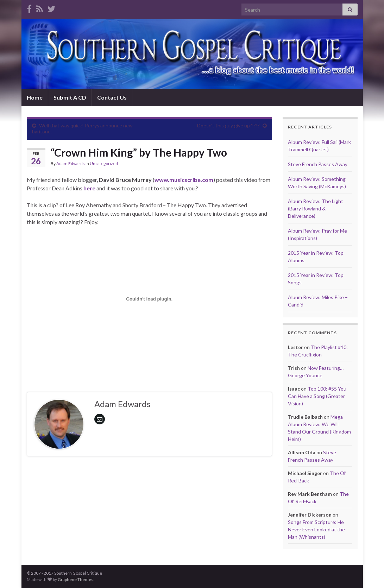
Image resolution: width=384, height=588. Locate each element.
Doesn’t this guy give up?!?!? (228, 125)
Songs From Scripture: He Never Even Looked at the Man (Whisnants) (316, 529)
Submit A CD (70, 97)
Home (35, 97)
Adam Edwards (71, 163)
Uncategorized (104, 163)
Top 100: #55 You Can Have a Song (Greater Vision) (317, 396)
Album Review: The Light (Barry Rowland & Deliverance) (316, 208)
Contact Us (112, 97)
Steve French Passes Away (318, 164)
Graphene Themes (75, 579)
